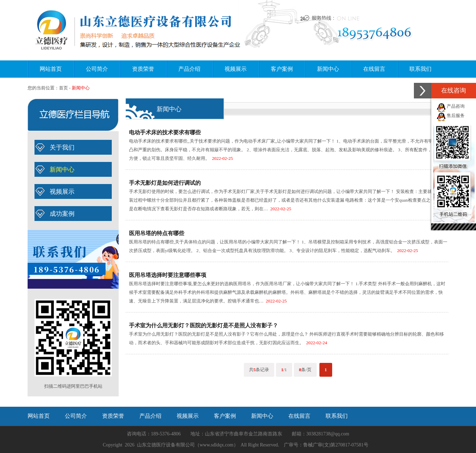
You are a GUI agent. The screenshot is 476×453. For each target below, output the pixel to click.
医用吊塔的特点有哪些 (157, 233)
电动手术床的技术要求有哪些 (165, 132)
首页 (63, 88)
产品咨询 (456, 106)
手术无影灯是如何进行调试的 (165, 183)
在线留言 (374, 69)
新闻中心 (328, 69)
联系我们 (420, 69)
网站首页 (51, 69)
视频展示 (236, 69)
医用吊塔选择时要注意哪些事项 (168, 275)
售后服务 (456, 115)
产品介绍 (189, 69)
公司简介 (97, 69)
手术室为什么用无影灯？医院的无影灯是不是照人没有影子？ (204, 325)
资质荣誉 (143, 69)
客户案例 (282, 69)
